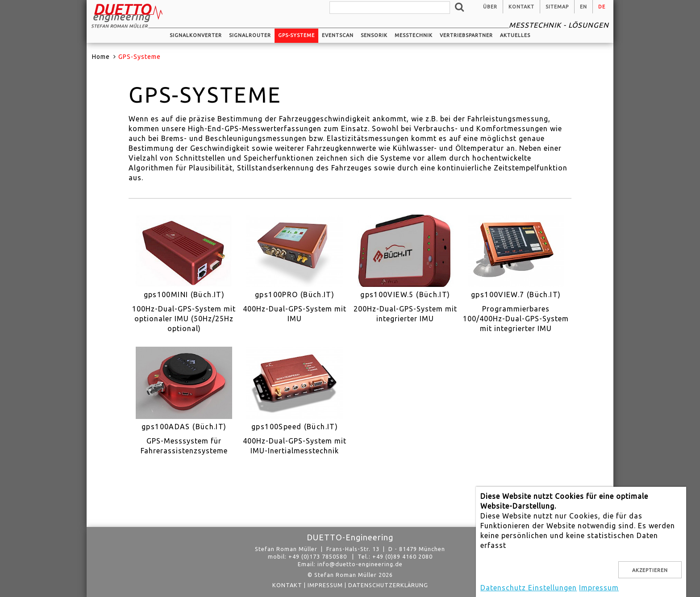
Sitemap (557, 7)
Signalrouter (250, 35)
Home (101, 57)
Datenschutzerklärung (388, 585)
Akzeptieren (650, 570)
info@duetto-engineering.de (360, 564)
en (583, 7)
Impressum (325, 585)
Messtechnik (414, 35)
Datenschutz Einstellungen (529, 588)
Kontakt (521, 7)
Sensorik (374, 35)
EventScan (338, 35)
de (602, 7)
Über (490, 7)
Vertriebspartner (466, 35)
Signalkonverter (196, 35)
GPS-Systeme (296, 35)
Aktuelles (515, 35)
